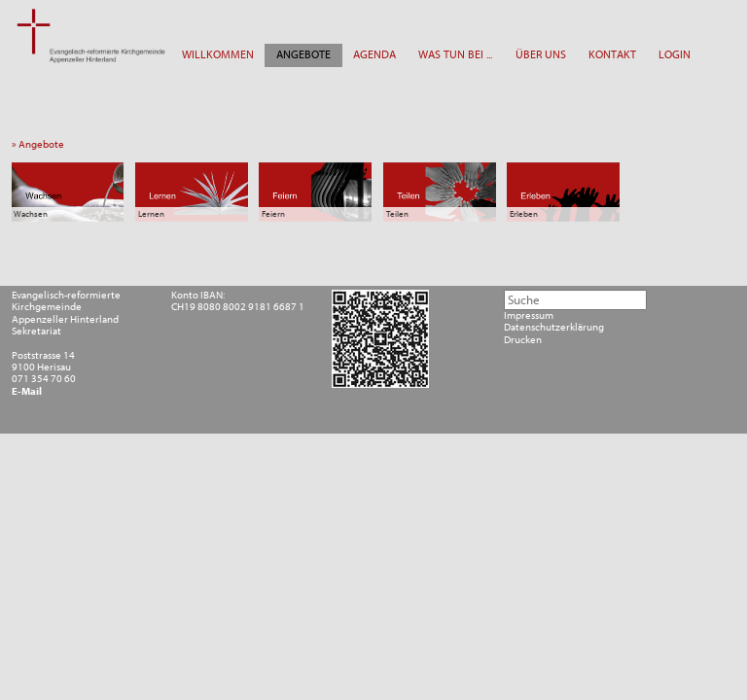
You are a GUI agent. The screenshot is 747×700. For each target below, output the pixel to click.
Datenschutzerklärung (554, 328)
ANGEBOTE (303, 54)
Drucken (523, 340)
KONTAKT (612, 54)
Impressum (529, 316)
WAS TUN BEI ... (455, 54)
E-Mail (27, 392)
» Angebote (41, 144)
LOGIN (675, 54)
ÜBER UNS (541, 54)
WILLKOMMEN (218, 54)
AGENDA (374, 54)
